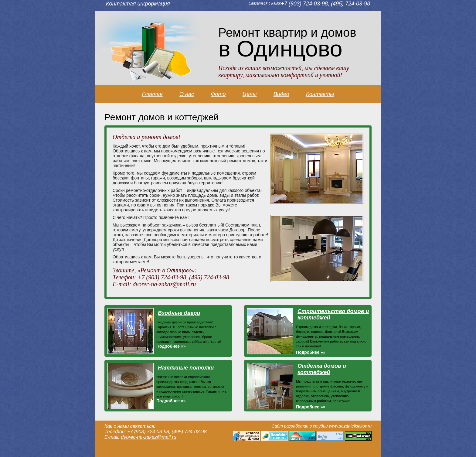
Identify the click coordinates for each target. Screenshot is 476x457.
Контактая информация (138, 4)
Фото (218, 94)
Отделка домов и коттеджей (322, 369)
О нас (187, 94)
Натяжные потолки (186, 368)
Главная (152, 94)
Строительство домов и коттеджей (333, 314)
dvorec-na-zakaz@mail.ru (149, 437)
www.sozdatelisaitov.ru (350, 426)
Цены (250, 94)
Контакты (320, 94)
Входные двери (179, 313)
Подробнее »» (171, 346)
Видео (281, 94)
